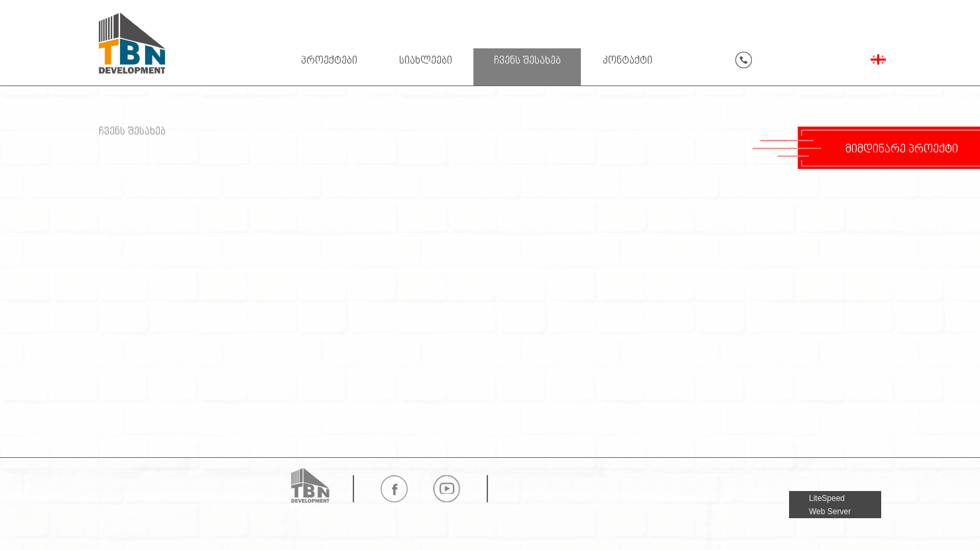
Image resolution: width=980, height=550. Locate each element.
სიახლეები (426, 61)
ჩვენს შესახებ (527, 61)
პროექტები (329, 61)
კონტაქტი (628, 61)
